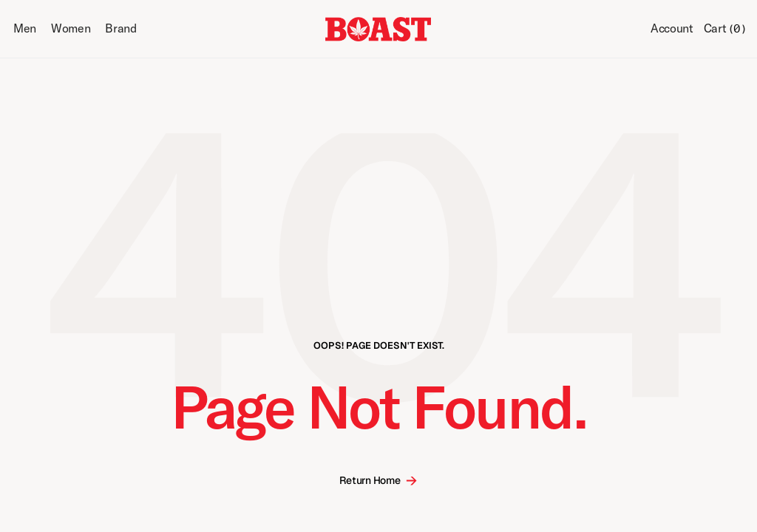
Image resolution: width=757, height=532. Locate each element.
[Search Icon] (628, 30)
